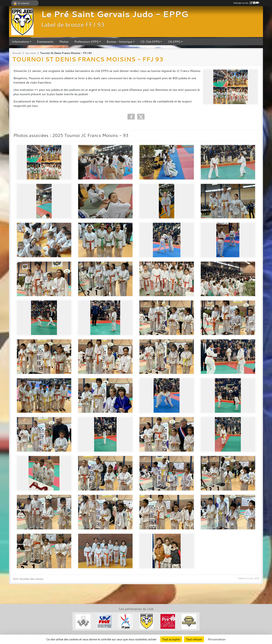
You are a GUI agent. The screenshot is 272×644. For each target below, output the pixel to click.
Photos (64, 42)
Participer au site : (246, 3)
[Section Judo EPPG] (147, 621)
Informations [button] (20, 42)
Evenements (45, 42)
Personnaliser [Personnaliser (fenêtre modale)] (217, 639)
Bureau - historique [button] (119, 42)
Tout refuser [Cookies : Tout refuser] (194, 639)
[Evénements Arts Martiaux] (83, 621)
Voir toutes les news (28, 579)
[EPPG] (189, 621)
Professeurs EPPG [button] (86, 42)
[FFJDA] (125, 621)
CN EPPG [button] (174, 42)
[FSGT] (104, 621)
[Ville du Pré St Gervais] (168, 621)
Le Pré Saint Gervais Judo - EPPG (115, 14)
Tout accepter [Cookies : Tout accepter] (171, 639)
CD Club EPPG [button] (150, 42)
